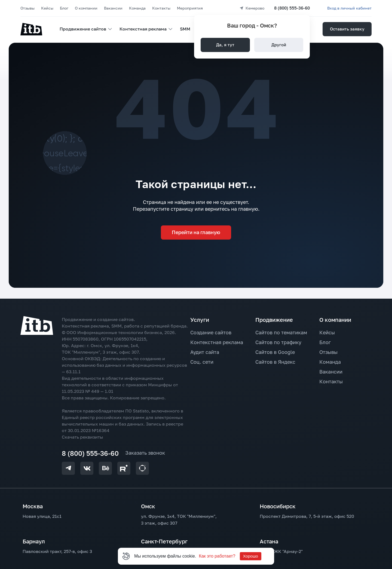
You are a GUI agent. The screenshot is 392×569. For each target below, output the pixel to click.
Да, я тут (225, 45)
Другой (279, 45)
